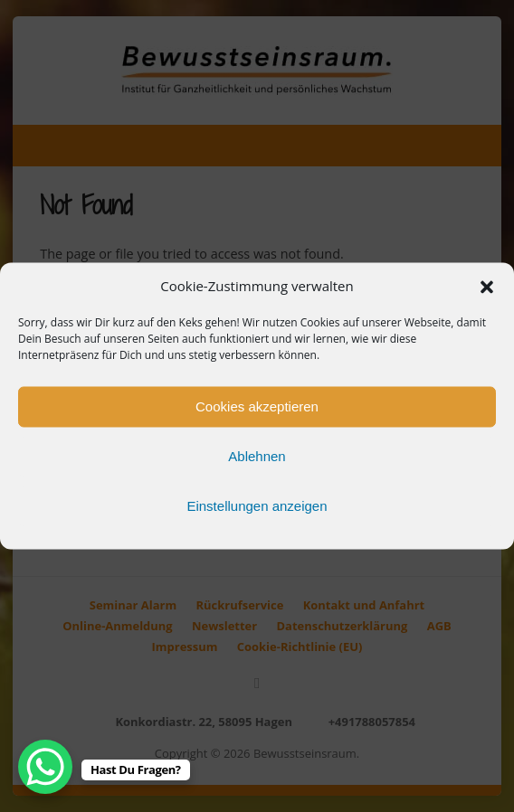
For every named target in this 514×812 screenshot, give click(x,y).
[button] (487, 287)
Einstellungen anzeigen (257, 506)
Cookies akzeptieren (257, 406)
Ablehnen (257, 456)
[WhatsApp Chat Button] (45, 767)
